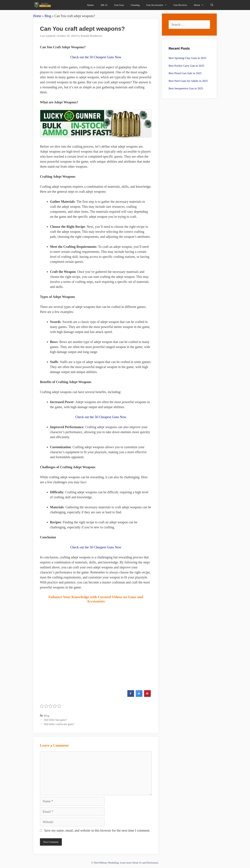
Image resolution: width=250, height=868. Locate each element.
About (200, 5)
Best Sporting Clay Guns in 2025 (187, 58)
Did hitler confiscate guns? (59, 724)
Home (37, 16)
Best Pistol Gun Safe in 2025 (185, 73)
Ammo (90, 5)
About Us (137, 863)
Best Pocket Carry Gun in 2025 (186, 66)
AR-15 (104, 5)
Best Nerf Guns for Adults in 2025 (188, 81)
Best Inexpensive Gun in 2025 (186, 88)
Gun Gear (119, 5)
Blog (48, 16)
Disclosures (152, 863)
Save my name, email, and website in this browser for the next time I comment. (97, 830)
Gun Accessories (158, 5)
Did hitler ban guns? (55, 720)
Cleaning (135, 5)
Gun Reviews (180, 5)
